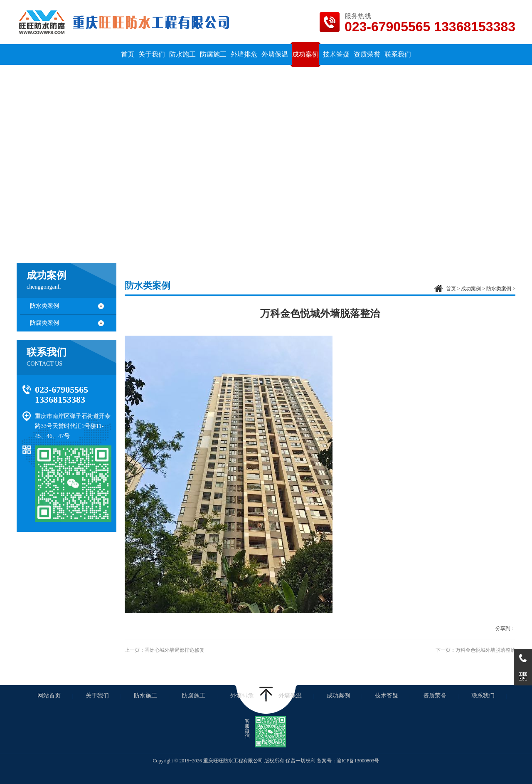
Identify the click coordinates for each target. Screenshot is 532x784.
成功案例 (471, 289)
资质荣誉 (435, 696)
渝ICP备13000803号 (358, 761)
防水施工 (145, 696)
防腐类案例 (44, 323)
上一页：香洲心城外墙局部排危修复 (165, 650)
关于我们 (97, 696)
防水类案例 (44, 306)
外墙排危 (242, 696)
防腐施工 (194, 696)
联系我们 (483, 696)
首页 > (454, 289)
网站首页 (49, 696)
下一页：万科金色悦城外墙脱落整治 (475, 650)
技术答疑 (387, 696)
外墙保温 (290, 696)
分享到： (505, 628)
